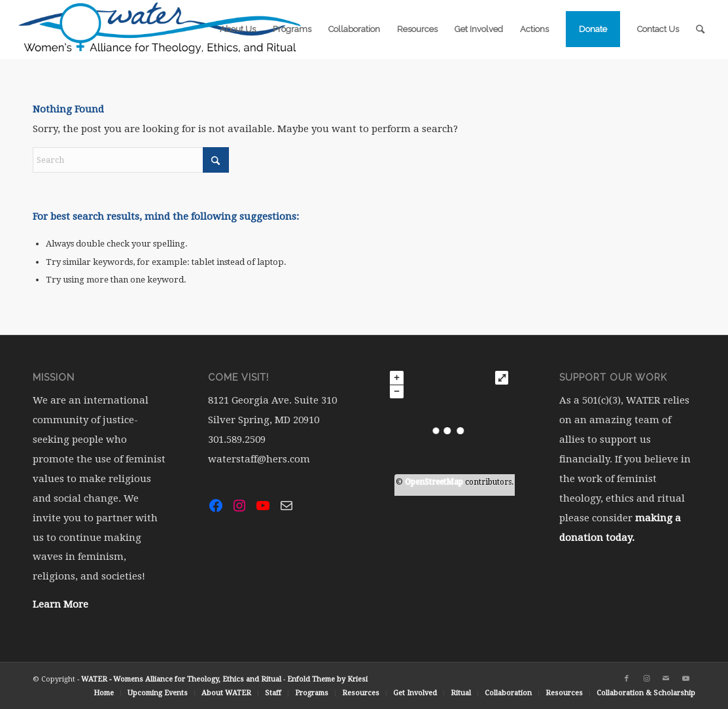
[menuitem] (238, 29)
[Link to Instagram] (646, 679)
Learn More (61, 604)
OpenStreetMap (434, 482)
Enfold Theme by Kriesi (327, 679)
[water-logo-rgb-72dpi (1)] (160, 29)
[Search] (700, 29)
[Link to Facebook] (627, 679)
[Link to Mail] (666, 679)
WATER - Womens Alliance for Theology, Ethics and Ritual (181, 679)
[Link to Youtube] (685, 679)
